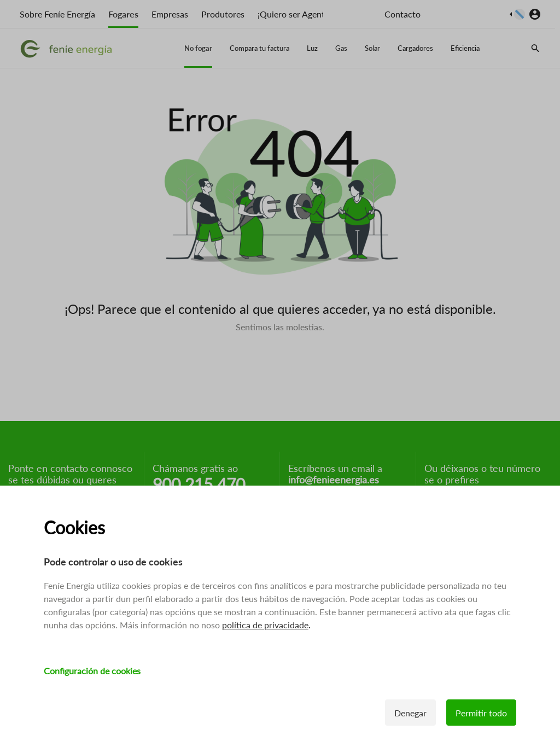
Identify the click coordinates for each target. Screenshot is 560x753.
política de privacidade (265, 625)
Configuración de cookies (92, 671)
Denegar (410, 713)
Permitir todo (481, 713)
